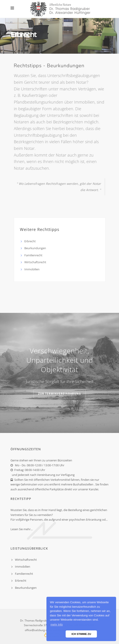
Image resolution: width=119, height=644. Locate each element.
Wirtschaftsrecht (35, 262)
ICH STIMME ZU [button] (81, 634)
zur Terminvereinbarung (60, 394)
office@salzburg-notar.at (40, 630)
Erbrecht (30, 241)
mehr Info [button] (57, 625)
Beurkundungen (35, 248)
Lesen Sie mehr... (22, 529)
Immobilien (32, 269)
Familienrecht (33, 255)
